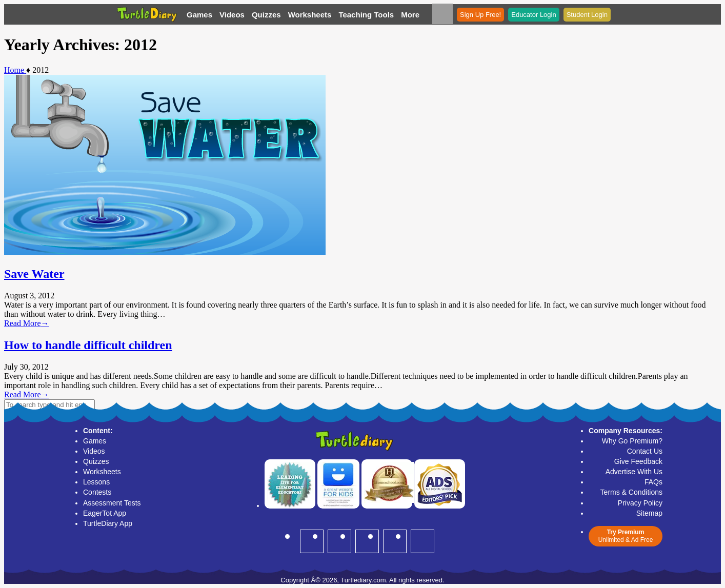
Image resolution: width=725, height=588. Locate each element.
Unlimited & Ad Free (626, 536)
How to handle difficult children (88, 345)
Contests (97, 492)
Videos (232, 15)
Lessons (96, 482)
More (410, 15)
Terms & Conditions (631, 492)
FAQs (653, 482)
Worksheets (310, 15)
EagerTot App (105, 513)
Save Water (34, 274)
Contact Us (645, 451)
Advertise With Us (634, 472)
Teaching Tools (366, 15)
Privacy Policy (640, 503)
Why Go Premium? (632, 441)
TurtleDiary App (108, 523)
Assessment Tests (112, 503)
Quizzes (266, 15)
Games (199, 15)
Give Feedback (638, 461)
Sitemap (649, 513)
